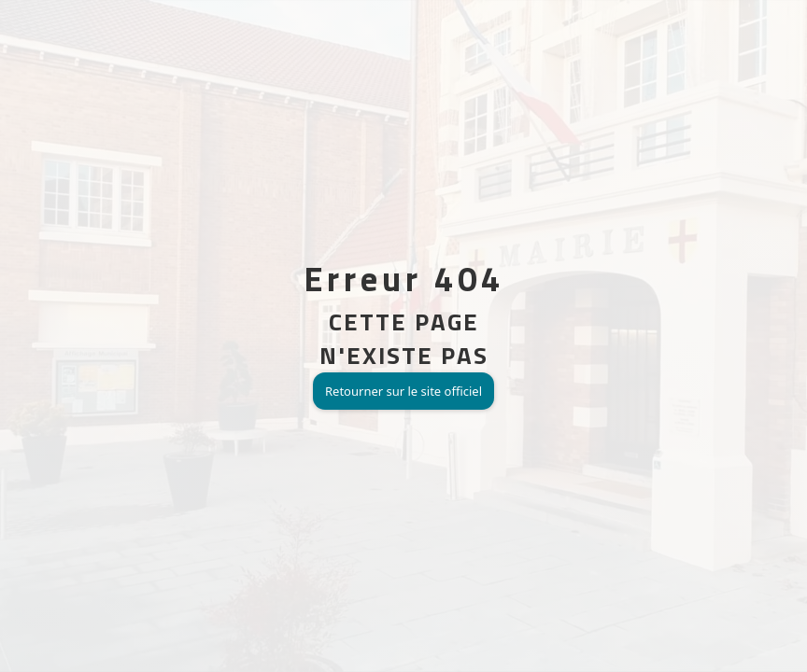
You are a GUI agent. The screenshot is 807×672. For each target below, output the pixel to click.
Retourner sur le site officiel (403, 391)
